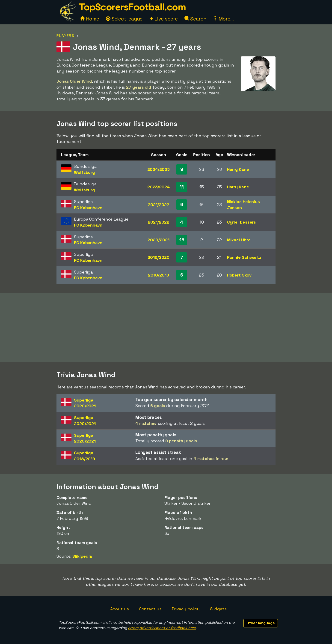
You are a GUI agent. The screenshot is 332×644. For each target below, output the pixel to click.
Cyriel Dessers (242, 222)
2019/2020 (158, 257)
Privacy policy (186, 609)
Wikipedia (82, 556)
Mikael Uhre (239, 240)
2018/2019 (159, 275)
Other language (261, 623)
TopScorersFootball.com (132, 7)
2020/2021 (158, 240)
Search (195, 19)
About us (120, 609)
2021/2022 (159, 205)
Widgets (218, 609)
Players (65, 36)
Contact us (150, 609)
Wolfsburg (84, 172)
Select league (124, 19)
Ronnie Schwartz (244, 257)
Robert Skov (239, 275)
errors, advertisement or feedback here (162, 628)
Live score (163, 19)
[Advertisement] (166, 327)
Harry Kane (238, 169)
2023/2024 (159, 187)
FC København (88, 208)
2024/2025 (159, 169)
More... (223, 19)
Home (90, 19)
